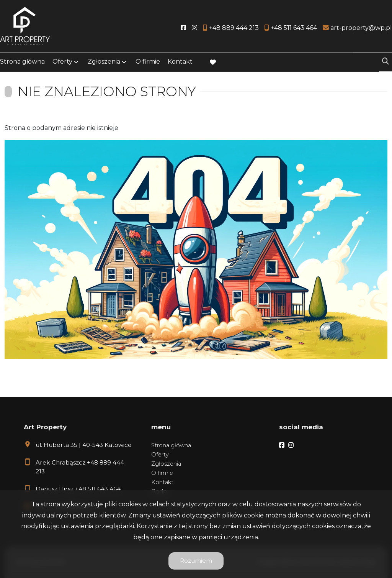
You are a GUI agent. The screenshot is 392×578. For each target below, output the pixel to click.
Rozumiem (196, 561)
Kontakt (180, 62)
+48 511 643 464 (98, 489)
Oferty (62, 62)
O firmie (148, 62)
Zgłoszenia (104, 62)
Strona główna (22, 62)
